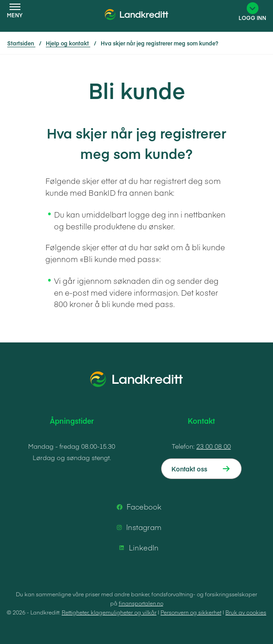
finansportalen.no (141, 603)
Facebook (138, 507)
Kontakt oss (189, 469)
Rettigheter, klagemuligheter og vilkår (109, 612)
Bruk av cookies (246, 612)
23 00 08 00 (214, 446)
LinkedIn (137, 548)
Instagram (137, 527)
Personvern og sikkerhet (191, 612)
